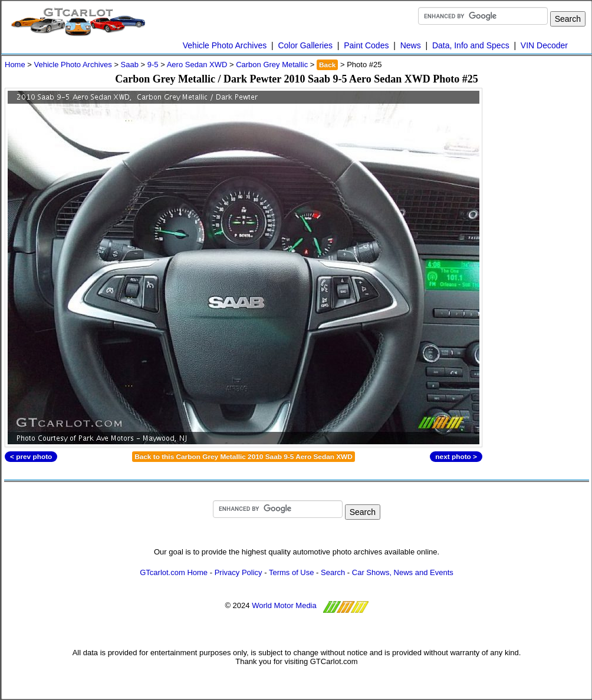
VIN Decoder (544, 45)
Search (333, 572)
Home (15, 65)
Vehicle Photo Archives (225, 45)
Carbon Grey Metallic (272, 65)
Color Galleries (305, 45)
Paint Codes (366, 45)
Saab (130, 65)
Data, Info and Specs (471, 45)
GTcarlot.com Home (174, 572)
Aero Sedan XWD (197, 65)
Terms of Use (292, 572)
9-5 (153, 65)
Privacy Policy (239, 572)
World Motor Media (284, 605)
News (411, 45)
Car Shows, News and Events (403, 572)
